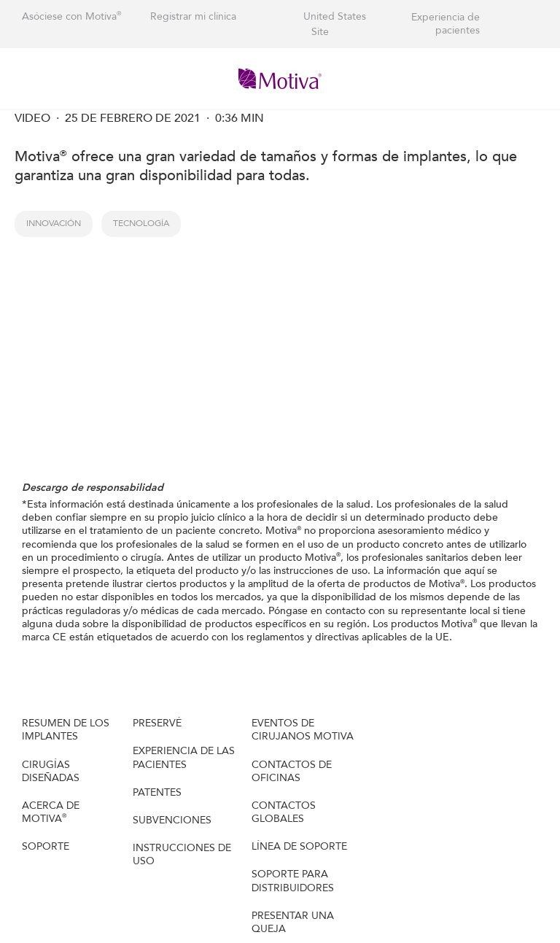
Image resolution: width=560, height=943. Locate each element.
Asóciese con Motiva (71, 16)
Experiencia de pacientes (446, 24)
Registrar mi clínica (193, 16)
